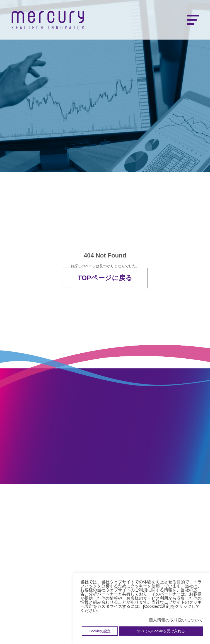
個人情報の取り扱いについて (176, 620)
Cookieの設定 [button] (100, 631)
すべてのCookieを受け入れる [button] (161, 631)
